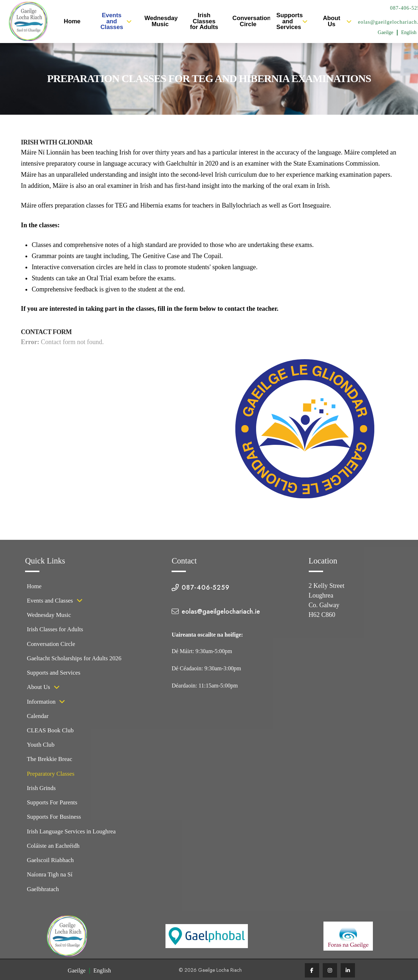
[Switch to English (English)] (102, 971)
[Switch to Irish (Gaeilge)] (386, 33)
